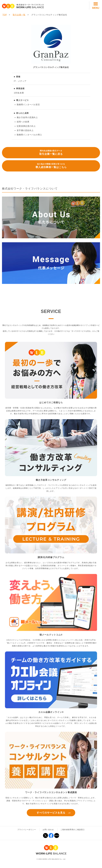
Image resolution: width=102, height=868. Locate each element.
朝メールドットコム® (51, 635)
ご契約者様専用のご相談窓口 (73, 830)
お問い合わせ (48, 830)
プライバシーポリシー (27, 830)
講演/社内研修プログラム (51, 557)
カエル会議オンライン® (51, 712)
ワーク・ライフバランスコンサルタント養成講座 (51, 792)
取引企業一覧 (19, 15)
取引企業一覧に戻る (51, 152)
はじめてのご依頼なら (51, 402)
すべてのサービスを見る (51, 813)
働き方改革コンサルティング (51, 480)
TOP (5, 15)
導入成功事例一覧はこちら (51, 166)
